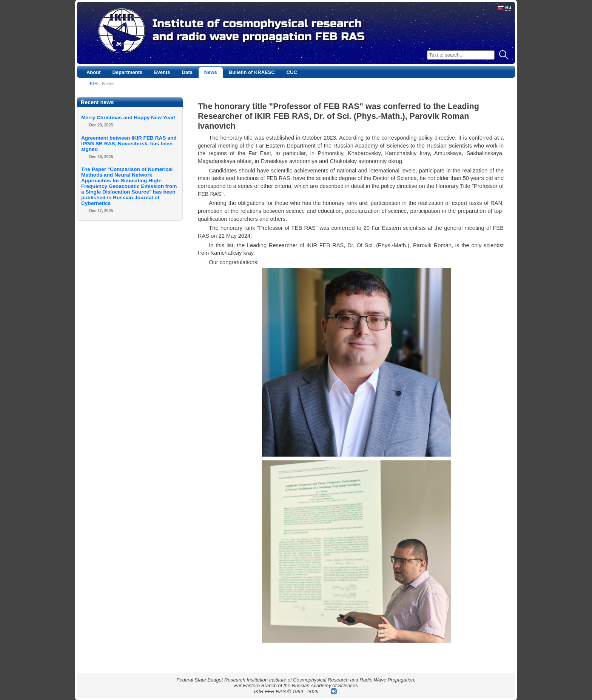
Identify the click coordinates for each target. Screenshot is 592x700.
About (94, 72)
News (211, 72)
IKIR (93, 84)
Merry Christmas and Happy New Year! (128, 118)
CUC (292, 72)
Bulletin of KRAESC (252, 72)
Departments (127, 72)
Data (187, 72)
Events (162, 72)
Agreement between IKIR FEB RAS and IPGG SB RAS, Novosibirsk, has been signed (129, 144)
